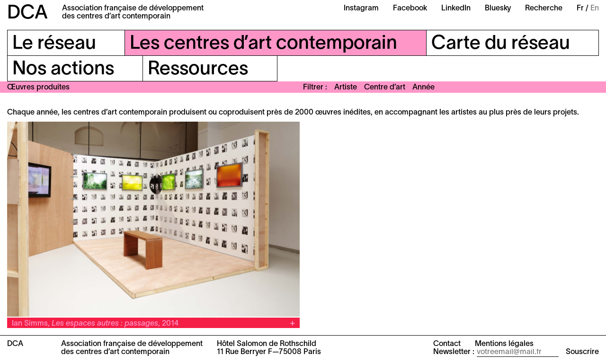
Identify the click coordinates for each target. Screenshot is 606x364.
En (595, 9)
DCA (27, 13)
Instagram (361, 9)
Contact (447, 344)
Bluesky (498, 9)
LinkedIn (456, 9)
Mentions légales (504, 344)
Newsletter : (454, 352)
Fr (580, 9)
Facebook (410, 9)
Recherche (544, 9)
